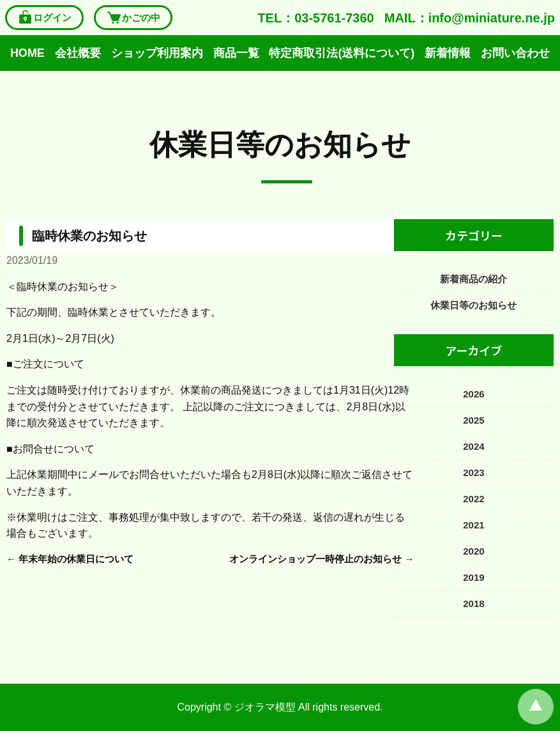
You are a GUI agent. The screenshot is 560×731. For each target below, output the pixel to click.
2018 (473, 604)
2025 (473, 420)
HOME (27, 53)
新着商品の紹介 (473, 279)
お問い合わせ (515, 53)
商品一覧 (236, 53)
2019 (473, 577)
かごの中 (133, 18)
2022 (473, 499)
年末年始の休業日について (76, 559)
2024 (473, 446)
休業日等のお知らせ (280, 145)
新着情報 (448, 53)
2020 (473, 551)
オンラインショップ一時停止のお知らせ (315, 559)
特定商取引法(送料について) (342, 53)
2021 (473, 525)
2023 (473, 473)
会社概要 (78, 53)
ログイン (44, 18)
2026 (473, 394)
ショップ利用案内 (157, 53)
